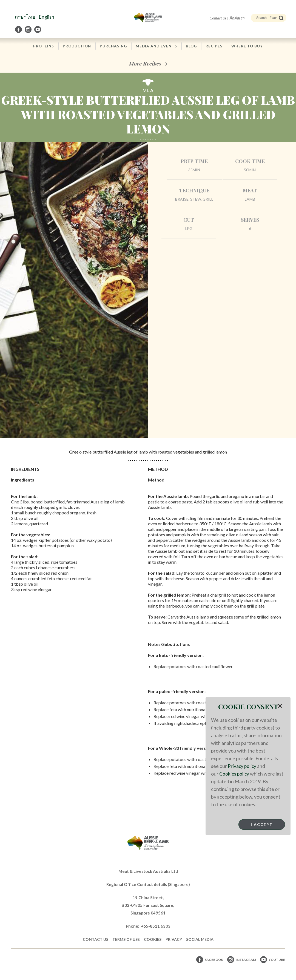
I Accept (262, 824)
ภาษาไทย (25, 17)
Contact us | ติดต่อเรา (227, 18)
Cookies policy (235, 774)
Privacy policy (242, 766)
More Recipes (145, 64)
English (46, 17)
